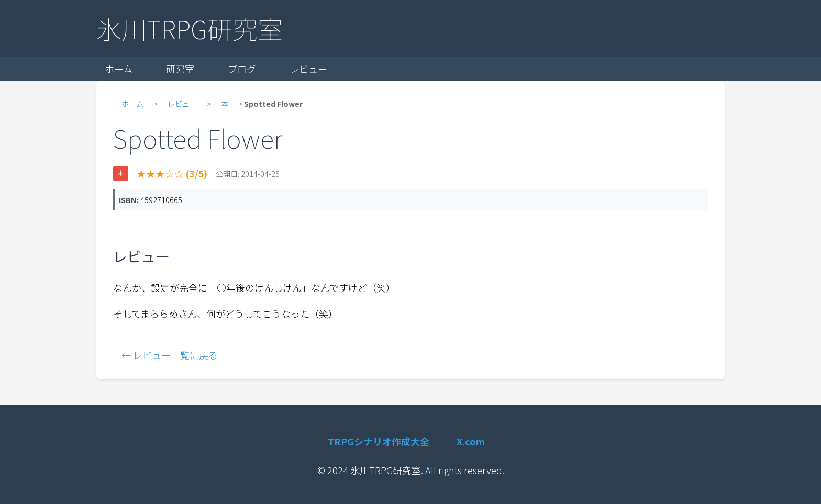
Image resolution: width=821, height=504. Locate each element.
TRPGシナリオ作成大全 (379, 441)
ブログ (242, 69)
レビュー (308, 69)
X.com (471, 441)
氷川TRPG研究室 (190, 28)
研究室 (180, 69)
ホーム (119, 69)
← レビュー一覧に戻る (170, 355)
